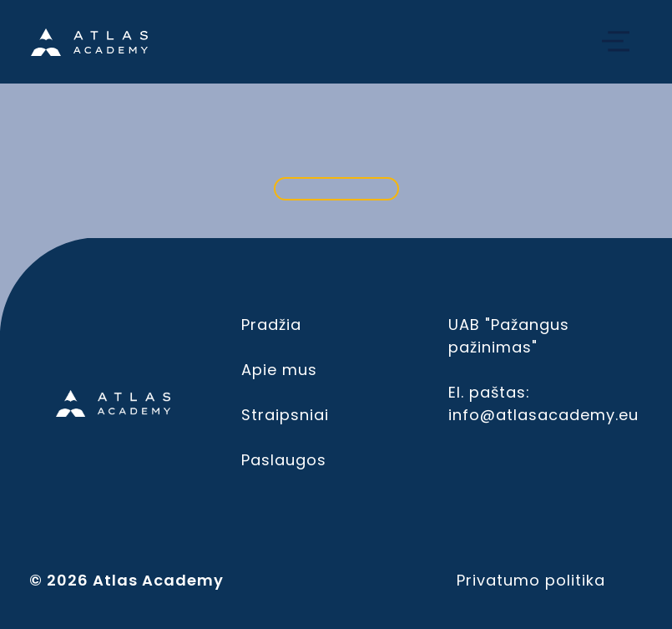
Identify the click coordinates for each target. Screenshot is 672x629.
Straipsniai (285, 415)
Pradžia (271, 325)
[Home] (89, 42)
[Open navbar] (616, 42)
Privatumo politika (531, 580)
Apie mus (279, 370)
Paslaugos (284, 460)
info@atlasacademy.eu (543, 415)
